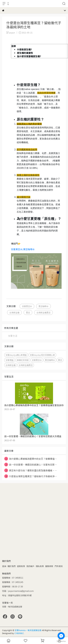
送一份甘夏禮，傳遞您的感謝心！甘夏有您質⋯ (31, 465)
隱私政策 (40, 566)
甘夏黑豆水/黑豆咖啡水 (23, 249)
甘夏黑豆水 (27, 306)
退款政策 (21, 566)
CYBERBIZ (19, 633)
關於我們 (12, 566)
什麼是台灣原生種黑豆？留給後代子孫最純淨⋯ (31, 476)
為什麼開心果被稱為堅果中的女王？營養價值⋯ (31, 459)
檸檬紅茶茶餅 (23, 360)
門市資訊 (59, 566)
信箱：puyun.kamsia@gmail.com (18, 591)
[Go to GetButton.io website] (61, 641)
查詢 (4, 566)
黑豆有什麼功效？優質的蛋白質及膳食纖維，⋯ (31, 470)
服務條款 (49, 566)
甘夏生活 (13, 336)
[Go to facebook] (61, 636)
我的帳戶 (30, 566)
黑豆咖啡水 (43, 306)
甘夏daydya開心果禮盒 (16, 355)
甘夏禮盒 (10, 360)
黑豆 (28, 312)
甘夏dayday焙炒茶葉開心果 (42, 355)
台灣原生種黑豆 (43, 312)
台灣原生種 (14, 312)
